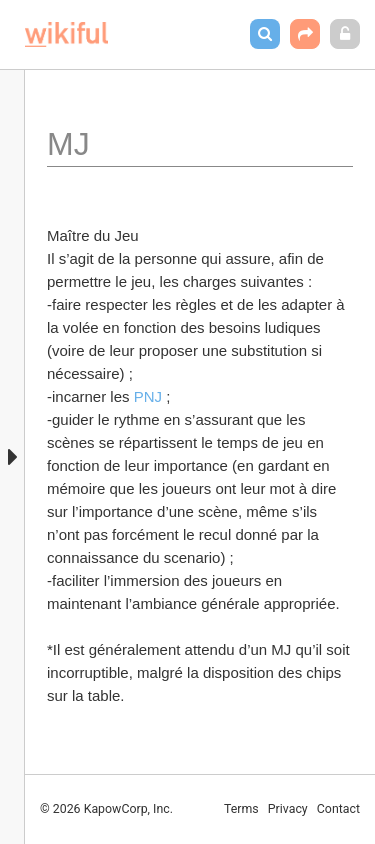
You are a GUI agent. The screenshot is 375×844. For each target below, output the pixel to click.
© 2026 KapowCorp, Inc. (106, 809)
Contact (338, 809)
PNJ (148, 396)
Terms (241, 809)
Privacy (288, 809)
